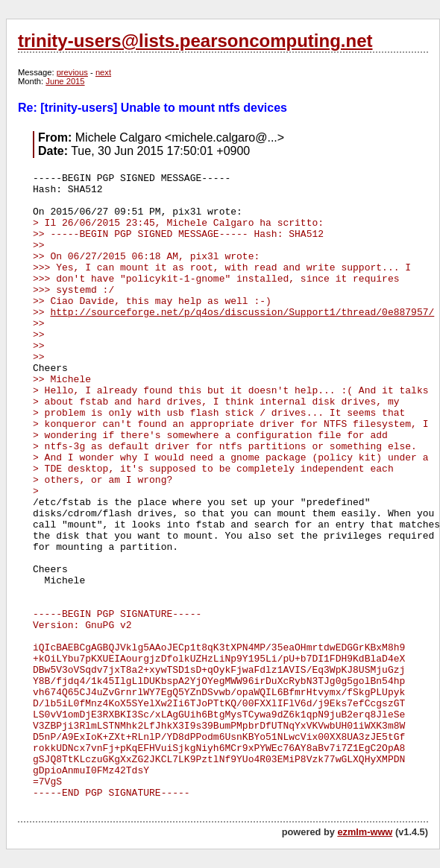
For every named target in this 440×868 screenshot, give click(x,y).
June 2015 (65, 81)
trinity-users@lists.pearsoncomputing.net (195, 41)
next (103, 72)
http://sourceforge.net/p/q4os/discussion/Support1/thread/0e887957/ (242, 313)
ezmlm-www (365, 832)
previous (72, 72)
